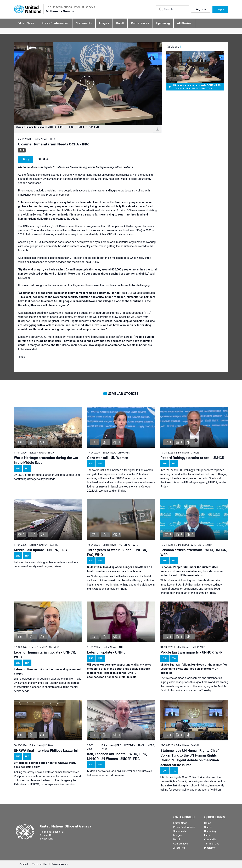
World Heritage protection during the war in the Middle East (46, 460)
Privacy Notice (60, 864)
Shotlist (43, 159)
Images (104, 23)
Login (220, 9)
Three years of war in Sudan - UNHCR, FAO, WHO (117, 552)
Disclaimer (210, 848)
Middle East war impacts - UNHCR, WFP (192, 652)
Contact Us (210, 839)
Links (207, 835)
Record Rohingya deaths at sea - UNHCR (192, 458)
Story (26, 159)
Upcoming (163, 23)
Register (201, 9)
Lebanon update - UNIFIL (106, 652)
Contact (24, 864)
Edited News (26, 23)
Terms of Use (212, 844)
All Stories (184, 23)
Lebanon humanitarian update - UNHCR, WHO (45, 655)
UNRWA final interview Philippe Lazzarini (46, 751)
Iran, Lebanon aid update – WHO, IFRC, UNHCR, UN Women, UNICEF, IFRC (117, 756)
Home (208, 823)
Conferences (140, 23)
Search (208, 827)
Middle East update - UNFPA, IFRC (40, 550)
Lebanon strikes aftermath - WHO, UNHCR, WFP (194, 552)
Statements (84, 23)
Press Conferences (55, 23)
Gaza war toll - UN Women (108, 458)
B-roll (120, 23)
